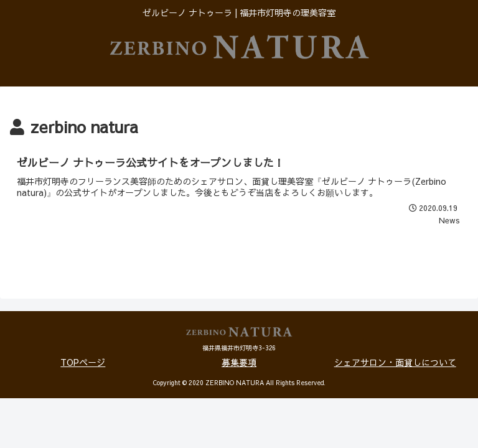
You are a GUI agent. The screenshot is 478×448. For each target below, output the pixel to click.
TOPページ (83, 362)
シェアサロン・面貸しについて (395, 362)
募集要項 (239, 362)
